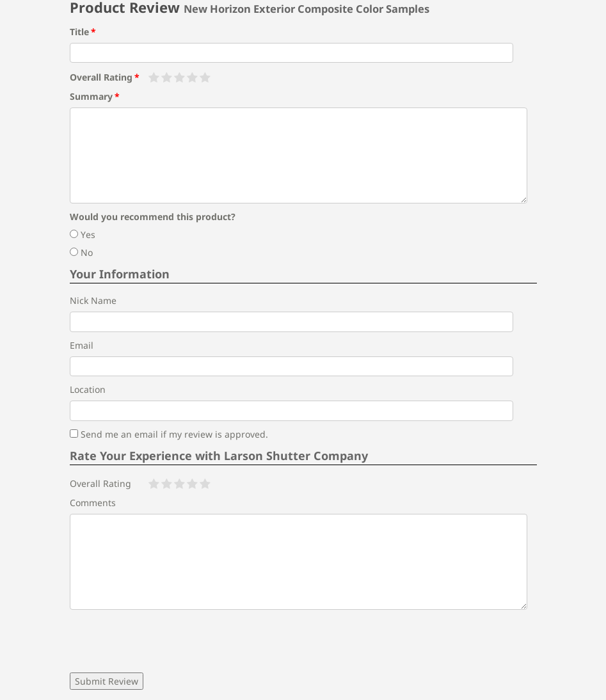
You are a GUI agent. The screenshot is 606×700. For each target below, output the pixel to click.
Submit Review (107, 681)
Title (79, 32)
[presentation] (167, 641)
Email (82, 345)
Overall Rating (101, 77)
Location (88, 389)
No (81, 252)
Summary (91, 96)
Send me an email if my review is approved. (169, 434)
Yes (83, 235)
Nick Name (93, 300)
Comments (93, 503)
